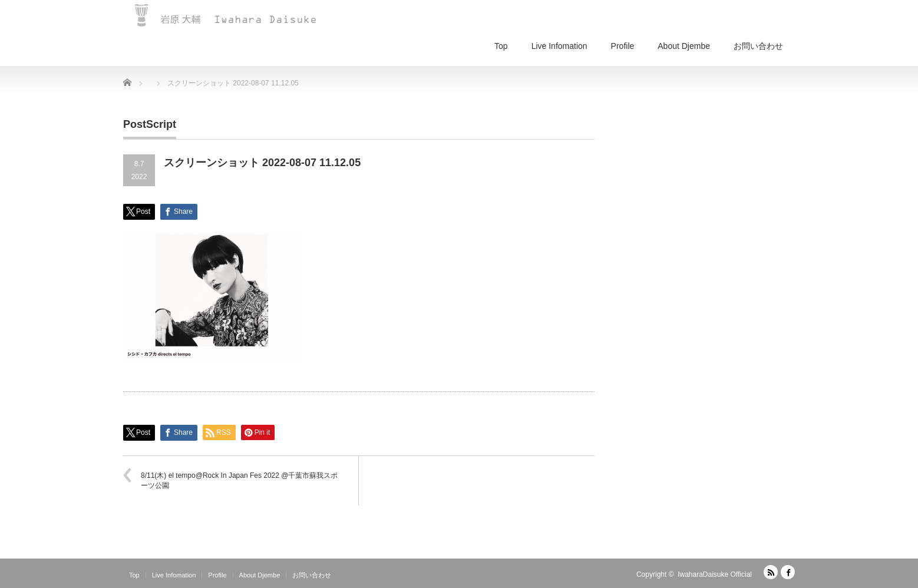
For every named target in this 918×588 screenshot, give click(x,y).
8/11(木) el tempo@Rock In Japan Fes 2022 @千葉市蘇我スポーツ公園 (239, 480)
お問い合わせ (758, 46)
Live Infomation (559, 46)
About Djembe (684, 46)
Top (501, 46)
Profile (623, 46)
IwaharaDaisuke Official (715, 574)
